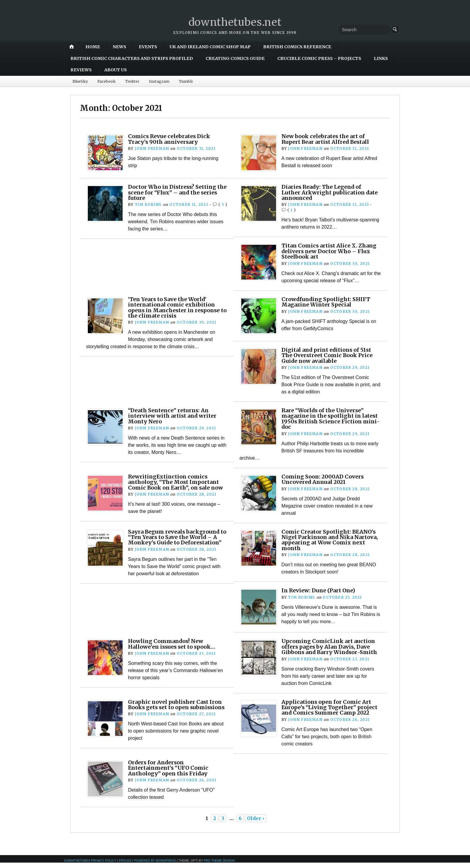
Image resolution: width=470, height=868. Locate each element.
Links (381, 58)
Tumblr (186, 81)
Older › (256, 824)
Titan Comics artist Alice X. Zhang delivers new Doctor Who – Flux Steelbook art (331, 251)
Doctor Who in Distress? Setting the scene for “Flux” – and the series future (174, 192)
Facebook (107, 81)
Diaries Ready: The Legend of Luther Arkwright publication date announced (324, 192)
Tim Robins (148, 204)
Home (93, 47)
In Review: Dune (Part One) (320, 590)
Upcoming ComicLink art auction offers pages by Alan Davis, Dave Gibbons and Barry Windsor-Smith (331, 647)
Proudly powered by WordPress (147, 866)
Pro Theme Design (219, 866)
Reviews (81, 70)
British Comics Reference (297, 47)
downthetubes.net (235, 22)
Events (148, 47)
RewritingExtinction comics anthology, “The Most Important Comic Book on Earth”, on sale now (177, 482)
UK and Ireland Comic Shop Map (210, 47)
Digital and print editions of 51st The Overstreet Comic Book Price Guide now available (329, 355)
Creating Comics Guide (235, 58)
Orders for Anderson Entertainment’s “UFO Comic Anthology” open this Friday (170, 773)
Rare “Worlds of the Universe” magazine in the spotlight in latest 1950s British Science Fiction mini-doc (324, 419)
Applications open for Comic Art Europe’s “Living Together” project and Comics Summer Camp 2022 (331, 710)
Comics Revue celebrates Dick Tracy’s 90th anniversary (171, 139)
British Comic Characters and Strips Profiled (132, 58)
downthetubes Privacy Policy (90, 866)
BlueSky (80, 81)
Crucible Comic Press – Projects (319, 58)
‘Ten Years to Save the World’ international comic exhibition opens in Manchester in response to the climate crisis (176, 307)
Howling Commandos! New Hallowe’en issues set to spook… (174, 644)
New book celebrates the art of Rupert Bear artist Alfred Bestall (328, 139)
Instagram (159, 81)
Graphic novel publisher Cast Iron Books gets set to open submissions (177, 707)
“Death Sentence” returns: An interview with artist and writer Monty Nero (174, 416)
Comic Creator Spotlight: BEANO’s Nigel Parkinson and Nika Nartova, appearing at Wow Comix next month (330, 540)
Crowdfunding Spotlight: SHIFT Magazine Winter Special (327, 302)
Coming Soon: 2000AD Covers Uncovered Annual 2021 (323, 479)
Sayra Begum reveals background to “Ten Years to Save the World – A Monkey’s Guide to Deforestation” (176, 540)
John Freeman (152, 148)
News (119, 47)
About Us (116, 70)
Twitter (132, 81)
